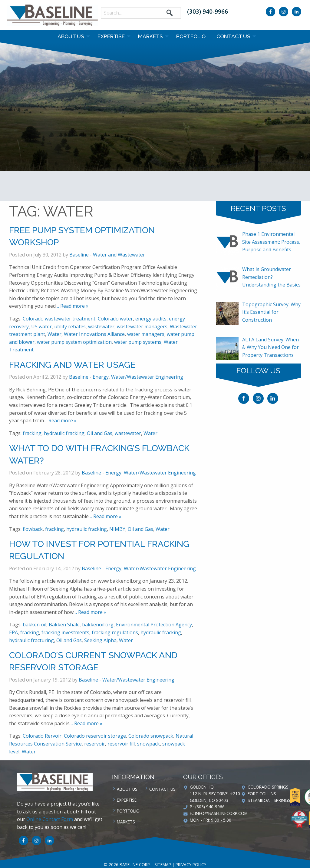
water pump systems (138, 342)
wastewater (101, 327)
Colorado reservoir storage (95, 736)
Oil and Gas (100, 433)
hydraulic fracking (64, 433)
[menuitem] (72, 36)
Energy (101, 377)
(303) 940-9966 (208, 11)
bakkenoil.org (98, 625)
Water (54, 334)
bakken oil (35, 625)
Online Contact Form (50, 819)
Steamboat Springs (269, 800)
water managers (146, 334)
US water (41, 327)
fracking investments (65, 632)
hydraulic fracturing (31, 640)
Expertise (111, 36)
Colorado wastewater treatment (59, 319)
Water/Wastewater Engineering (147, 377)
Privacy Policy (191, 865)
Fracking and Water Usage (72, 365)
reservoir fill (121, 744)
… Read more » (72, 306)
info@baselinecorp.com (221, 813)
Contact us (233, 36)
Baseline (79, 255)
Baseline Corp (52, 15)
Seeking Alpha (100, 640)
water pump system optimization (74, 342)
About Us (71, 36)
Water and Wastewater (119, 255)
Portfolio (191, 36)
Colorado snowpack (151, 736)
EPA (13, 632)
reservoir (95, 744)
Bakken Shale (64, 625)
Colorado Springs (268, 787)
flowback (33, 529)
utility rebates (70, 327)
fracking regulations (115, 632)
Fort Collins (262, 794)
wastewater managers (142, 327)
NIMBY (117, 529)
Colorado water (115, 319)
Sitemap (163, 865)
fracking (32, 433)
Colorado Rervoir (42, 736)
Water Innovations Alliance (94, 334)
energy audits (151, 319)
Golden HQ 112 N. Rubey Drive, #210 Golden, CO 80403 (215, 794)
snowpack (148, 744)
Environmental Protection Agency (154, 625)
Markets (150, 36)
